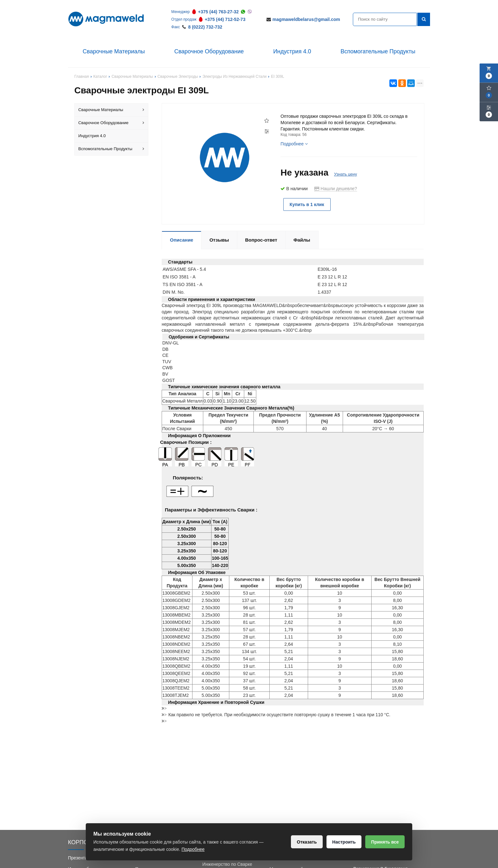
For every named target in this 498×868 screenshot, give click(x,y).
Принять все (385, 842)
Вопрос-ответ (261, 240)
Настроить (343, 842)
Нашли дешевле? (336, 189)
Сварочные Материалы (114, 51)
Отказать (306, 842)
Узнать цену (346, 174)
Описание (182, 240)
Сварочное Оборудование (209, 51)
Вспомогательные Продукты (378, 51)
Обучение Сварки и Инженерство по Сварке (227, 861)
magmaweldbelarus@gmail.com (306, 19)
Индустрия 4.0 (292, 51)
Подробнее (294, 144)
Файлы (302, 240)
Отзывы (219, 240)
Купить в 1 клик (307, 204)
